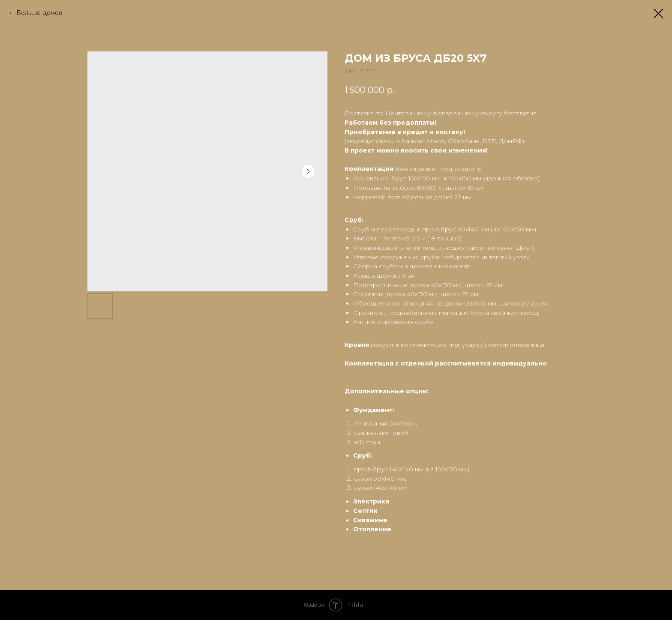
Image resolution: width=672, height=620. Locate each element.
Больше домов (39, 13)
